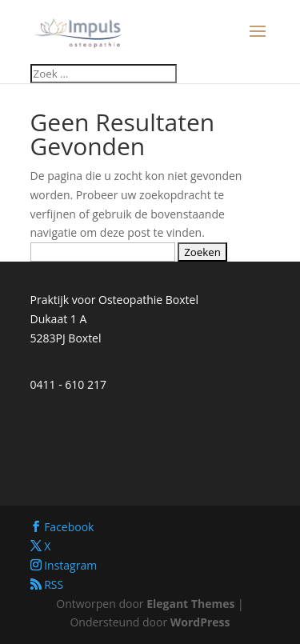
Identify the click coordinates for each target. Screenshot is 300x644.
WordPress (200, 622)
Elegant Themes (190, 604)
